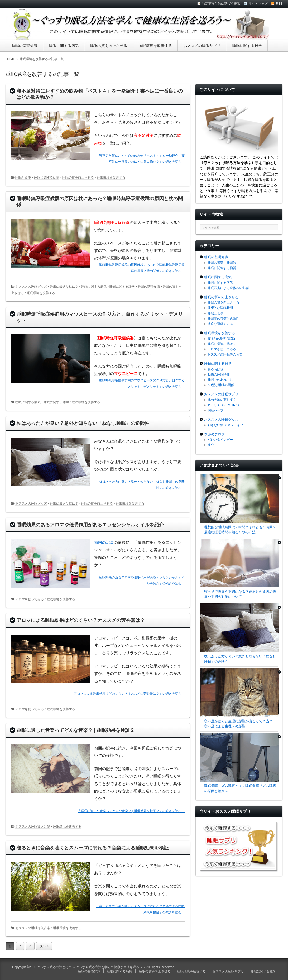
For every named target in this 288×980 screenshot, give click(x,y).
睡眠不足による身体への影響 (228, 288)
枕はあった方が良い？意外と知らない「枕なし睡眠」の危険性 (83, 423)
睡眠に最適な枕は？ (64, 287)
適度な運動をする (220, 324)
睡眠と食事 (23, 177)
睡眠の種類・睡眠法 (222, 263)
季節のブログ (214, 434)
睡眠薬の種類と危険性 (223, 319)
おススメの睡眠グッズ (31, 287)
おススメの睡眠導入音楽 (33, 827)
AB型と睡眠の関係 (221, 385)
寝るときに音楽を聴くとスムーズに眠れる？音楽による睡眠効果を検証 (93, 848)
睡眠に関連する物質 (222, 268)
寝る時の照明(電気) (221, 339)
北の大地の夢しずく (222, 400)
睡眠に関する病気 (64, 46)
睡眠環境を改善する (155, 46)
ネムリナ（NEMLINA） (224, 405)
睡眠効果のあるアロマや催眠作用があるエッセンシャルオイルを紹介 (90, 525)
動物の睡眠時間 (219, 374)
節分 (211, 445)
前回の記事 (104, 542)
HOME (10, 59)
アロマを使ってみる (30, 599)
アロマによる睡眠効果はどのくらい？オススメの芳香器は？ (81, 620)
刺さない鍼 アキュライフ (225, 425)
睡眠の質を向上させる (109, 46)
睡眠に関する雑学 (247, 46)
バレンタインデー (220, 440)
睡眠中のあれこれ (220, 380)
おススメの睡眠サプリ (202, 46)
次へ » (44, 946)
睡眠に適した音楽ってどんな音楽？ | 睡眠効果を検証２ (76, 730)
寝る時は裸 (215, 369)
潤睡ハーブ (215, 410)
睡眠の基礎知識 (25, 46)
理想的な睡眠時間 (220, 308)
